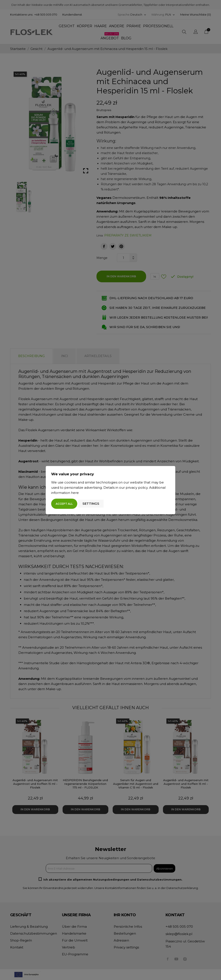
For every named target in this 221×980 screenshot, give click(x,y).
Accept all (64, 504)
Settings (91, 504)
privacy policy (137, 488)
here (75, 493)
